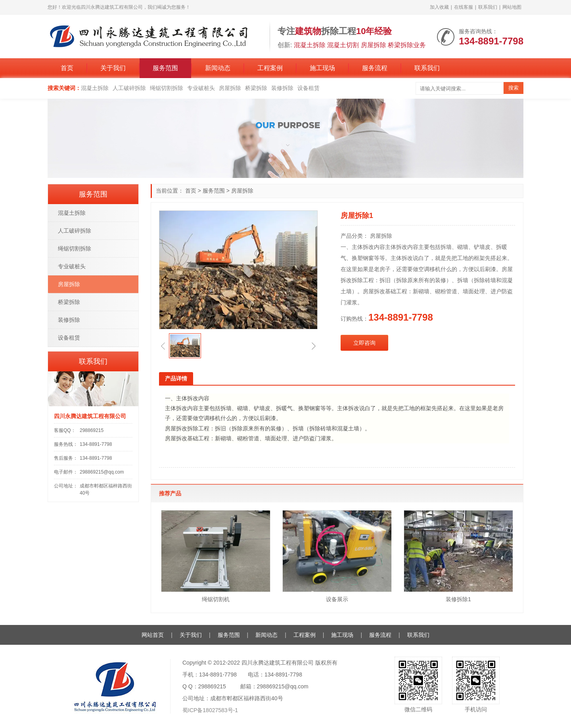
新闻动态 (218, 68)
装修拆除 (282, 88)
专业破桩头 (201, 88)
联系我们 (488, 7)
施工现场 (322, 68)
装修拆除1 (458, 599)
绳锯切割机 (216, 599)
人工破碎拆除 (129, 88)
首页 (67, 68)
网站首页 (153, 635)
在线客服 (464, 7)
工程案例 (270, 68)
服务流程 (375, 68)
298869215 (92, 430)
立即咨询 (364, 343)
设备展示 (337, 599)
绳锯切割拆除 (167, 88)
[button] (163, 346)
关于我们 (113, 68)
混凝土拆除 (95, 88)
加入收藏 (439, 7)
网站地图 (512, 7)
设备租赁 (308, 88)
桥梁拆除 (256, 88)
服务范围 (165, 68)
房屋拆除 (230, 88)
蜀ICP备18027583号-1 (210, 710)
